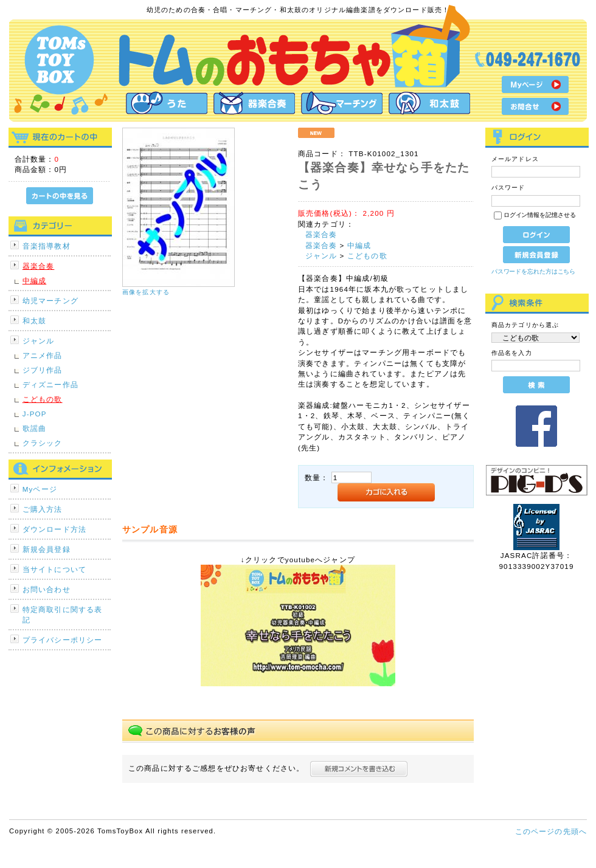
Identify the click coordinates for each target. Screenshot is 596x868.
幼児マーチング (50, 301)
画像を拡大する (146, 292)
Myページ (40, 489)
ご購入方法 (43, 509)
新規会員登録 (47, 549)
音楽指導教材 (47, 246)
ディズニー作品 (50, 384)
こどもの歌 (43, 399)
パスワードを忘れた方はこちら (534, 271)
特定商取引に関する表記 (63, 615)
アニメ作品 (43, 355)
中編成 (34, 281)
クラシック (43, 443)
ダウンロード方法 (54, 529)
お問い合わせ (47, 589)
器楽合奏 (39, 266)
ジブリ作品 (43, 370)
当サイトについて (54, 569)
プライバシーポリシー (63, 640)
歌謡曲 (34, 428)
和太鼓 (34, 321)
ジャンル (39, 341)
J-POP (35, 414)
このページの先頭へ (551, 831)
